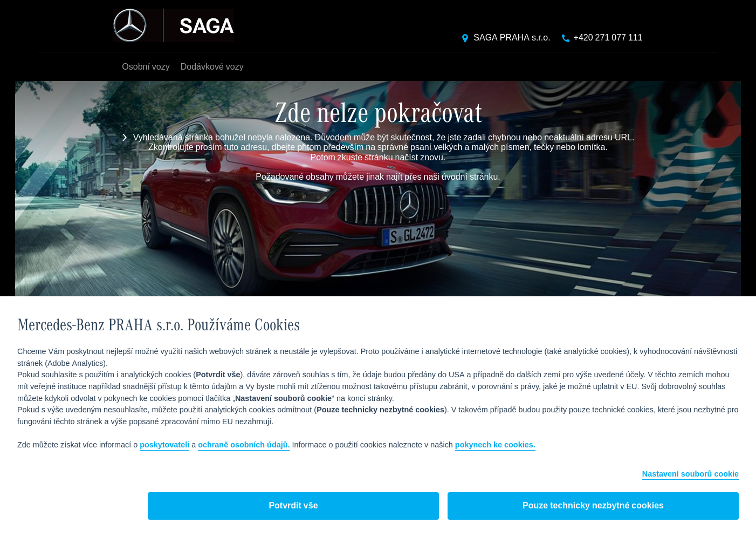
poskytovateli (164, 445)
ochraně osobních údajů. (244, 445)
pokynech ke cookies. (495, 445)
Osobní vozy (146, 67)
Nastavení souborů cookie (690, 475)
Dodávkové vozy (212, 67)
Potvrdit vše (293, 506)
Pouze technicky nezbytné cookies (593, 506)
